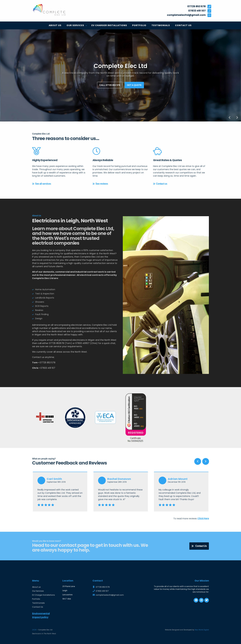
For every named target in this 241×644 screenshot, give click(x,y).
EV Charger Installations (109, 25)
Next (237, 118)
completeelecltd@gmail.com (108, 595)
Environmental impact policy (41, 615)
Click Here (203, 518)
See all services (41, 184)
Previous (229, 118)
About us (55, 25)
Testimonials (161, 25)
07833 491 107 (101, 591)
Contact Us (183, 25)
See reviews (100, 184)
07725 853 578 (101, 587)
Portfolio (139, 25)
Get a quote (134, 85)
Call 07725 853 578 (110, 85)
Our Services (76, 25)
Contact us (160, 184)
